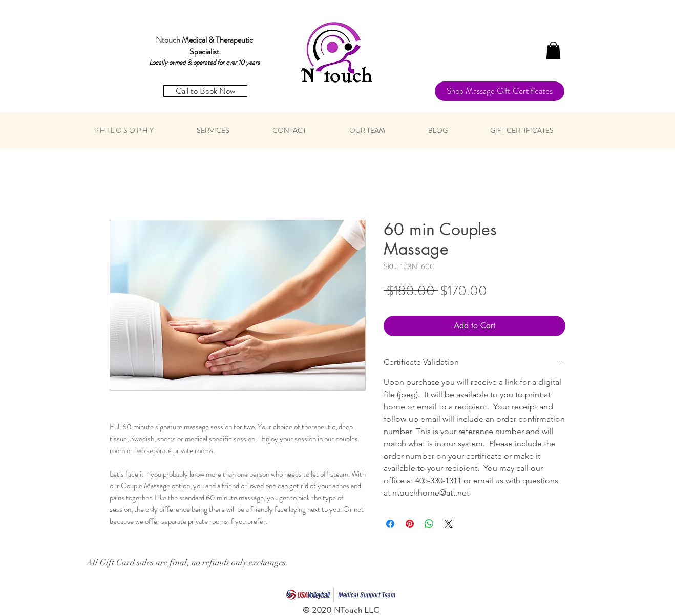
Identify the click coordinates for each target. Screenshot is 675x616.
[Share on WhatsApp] (429, 524)
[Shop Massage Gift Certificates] (500, 91)
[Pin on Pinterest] (410, 524)
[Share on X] (449, 524)
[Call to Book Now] (205, 91)
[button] (553, 50)
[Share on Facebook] (390, 524)
